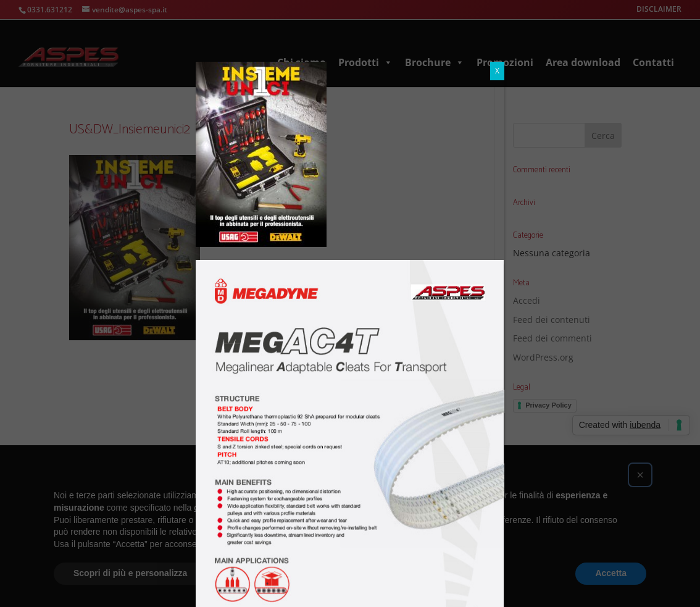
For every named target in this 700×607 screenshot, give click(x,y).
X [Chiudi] (497, 71)
